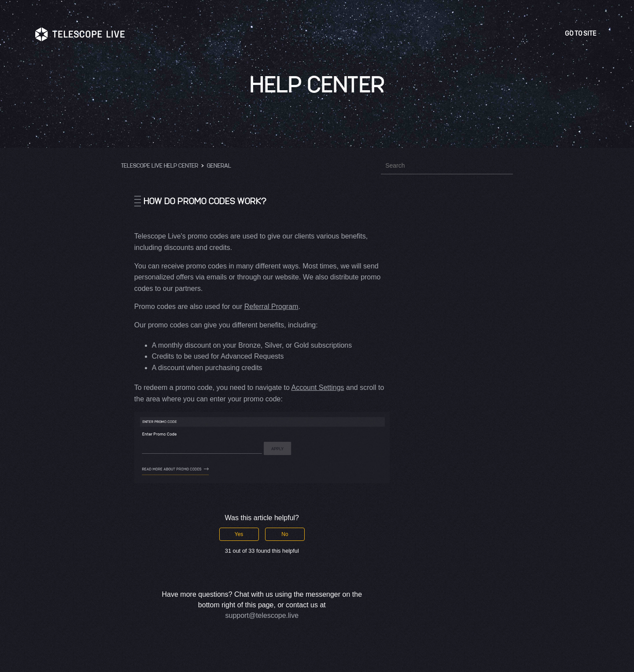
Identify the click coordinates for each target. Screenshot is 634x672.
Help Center (317, 83)
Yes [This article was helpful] (239, 534)
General (219, 165)
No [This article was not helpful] (285, 534)
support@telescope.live (262, 615)
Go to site (582, 34)
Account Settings (317, 387)
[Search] (447, 165)
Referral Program (271, 307)
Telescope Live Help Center (160, 165)
